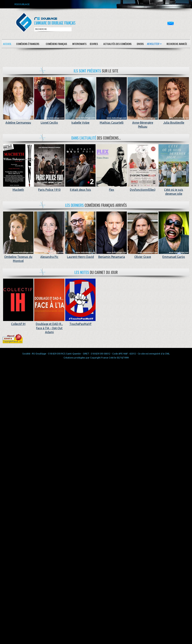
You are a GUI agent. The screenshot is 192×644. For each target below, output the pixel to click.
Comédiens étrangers (28, 44)
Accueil (7, 44)
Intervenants (79, 44)
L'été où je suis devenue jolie (174, 190)
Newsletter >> (154, 44)
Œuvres (94, 44)
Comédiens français (56, 44)
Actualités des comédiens (117, 44)
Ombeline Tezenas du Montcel (18, 257)
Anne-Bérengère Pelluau (143, 122)
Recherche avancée (177, 44)
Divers (140, 44)
